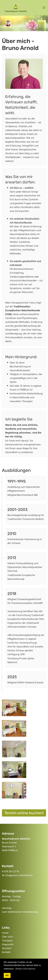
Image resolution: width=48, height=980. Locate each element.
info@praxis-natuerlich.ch (19, 875)
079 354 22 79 (12, 872)
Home (5, 933)
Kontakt (6, 952)
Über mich (7, 937)
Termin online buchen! (24, 813)
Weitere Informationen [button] (25, 969)
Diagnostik (8, 945)
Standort (7, 948)
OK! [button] (7, 975)
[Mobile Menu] (44, 8)
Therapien (7, 941)
